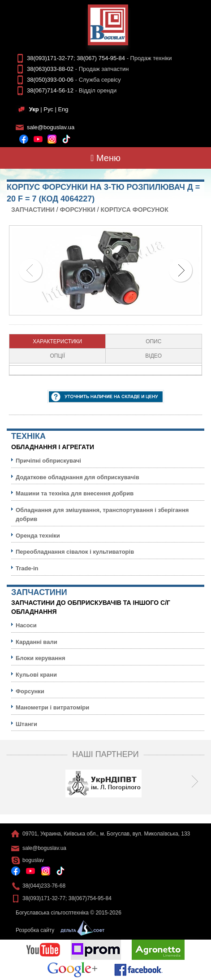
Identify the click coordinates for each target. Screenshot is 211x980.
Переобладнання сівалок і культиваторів (75, 552)
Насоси (26, 625)
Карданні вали (37, 642)
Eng (63, 109)
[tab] (58, 341)
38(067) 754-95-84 (101, 58)
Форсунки (78, 210)
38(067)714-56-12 (50, 90)
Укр (34, 109)
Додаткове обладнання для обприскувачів (78, 477)
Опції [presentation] (57, 356)
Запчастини (33, 210)
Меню (105, 158)
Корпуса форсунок (134, 210)
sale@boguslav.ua (51, 127)
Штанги (26, 724)
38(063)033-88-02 (50, 69)
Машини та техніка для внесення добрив (75, 493)
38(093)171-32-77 (50, 58)
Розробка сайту (58, 930)
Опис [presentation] (153, 341)
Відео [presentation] (153, 356)
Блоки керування (41, 658)
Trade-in (27, 568)
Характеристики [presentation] (57, 341)
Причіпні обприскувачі (48, 461)
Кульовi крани (36, 675)
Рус (48, 109)
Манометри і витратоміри (52, 707)
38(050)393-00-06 (50, 80)
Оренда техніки (38, 536)
